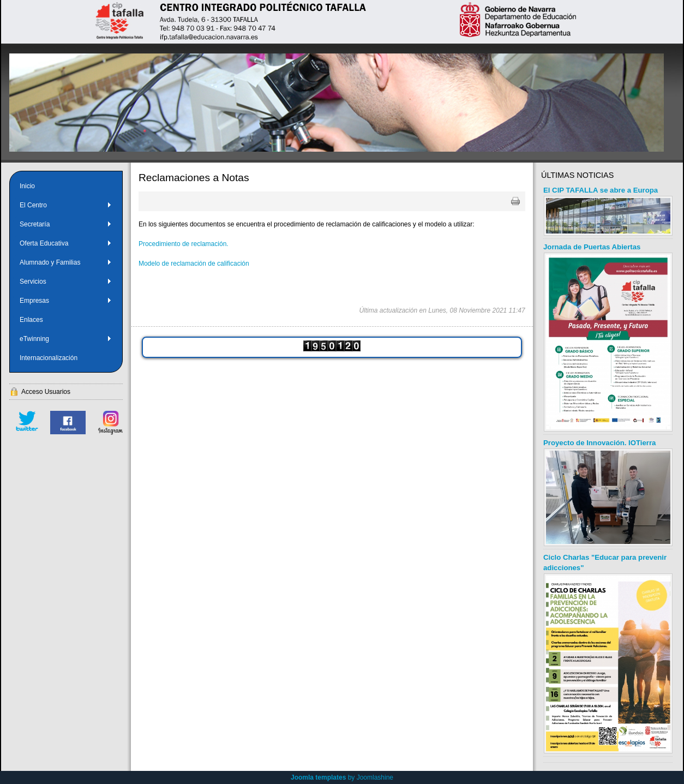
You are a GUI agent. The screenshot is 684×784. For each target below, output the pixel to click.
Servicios (66, 282)
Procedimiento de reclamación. (184, 244)
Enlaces (31, 320)
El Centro (66, 205)
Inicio (27, 186)
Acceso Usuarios (46, 392)
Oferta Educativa (66, 243)
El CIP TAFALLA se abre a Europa (601, 190)
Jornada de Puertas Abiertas (592, 247)
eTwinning (66, 339)
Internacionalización (49, 358)
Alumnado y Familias (66, 262)
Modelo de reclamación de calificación (194, 264)
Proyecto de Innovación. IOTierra (599, 443)
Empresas (66, 301)
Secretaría (66, 224)
